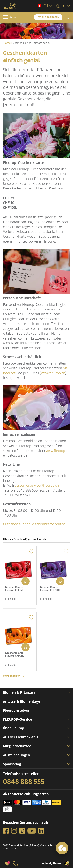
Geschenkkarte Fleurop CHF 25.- (15, 654)
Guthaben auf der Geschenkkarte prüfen (34, 524)
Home (7, 43)
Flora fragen (51, 17)
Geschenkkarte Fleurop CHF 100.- (51, 589)
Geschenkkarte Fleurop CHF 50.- (15, 589)
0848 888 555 (24, 782)
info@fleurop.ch (53, 373)
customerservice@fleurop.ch (37, 486)
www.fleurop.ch (58, 451)
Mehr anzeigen (12, 676)
